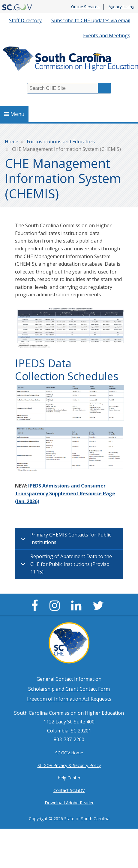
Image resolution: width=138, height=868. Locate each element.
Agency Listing (121, 7)
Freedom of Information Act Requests (69, 699)
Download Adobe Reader (69, 803)
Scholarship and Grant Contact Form (69, 689)
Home (12, 142)
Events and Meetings (107, 35)
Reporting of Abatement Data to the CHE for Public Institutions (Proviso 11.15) (65, 564)
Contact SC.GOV (69, 790)
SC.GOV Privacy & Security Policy (69, 765)
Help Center (69, 778)
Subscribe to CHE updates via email (91, 20)
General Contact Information (69, 679)
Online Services (85, 7)
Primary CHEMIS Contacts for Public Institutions (65, 539)
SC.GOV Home (69, 753)
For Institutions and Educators (61, 142)
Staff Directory (25, 20)
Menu (14, 114)
